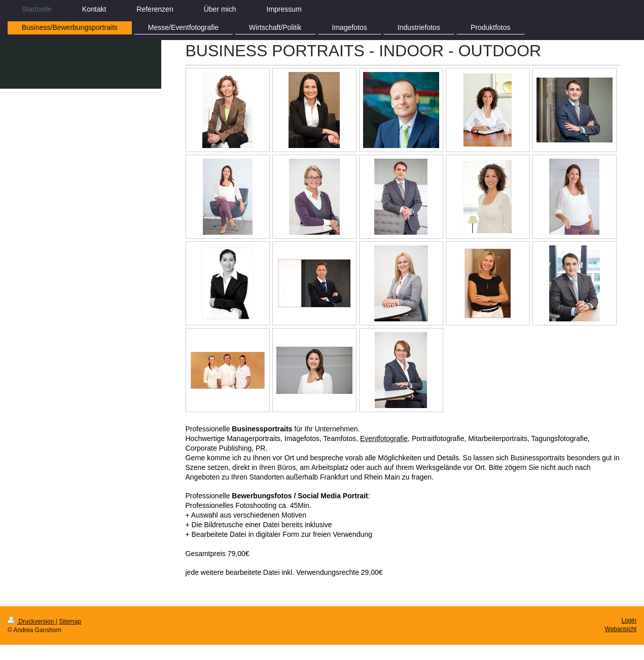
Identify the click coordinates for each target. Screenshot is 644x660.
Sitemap (70, 621)
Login (629, 620)
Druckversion (32, 621)
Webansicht (621, 629)
